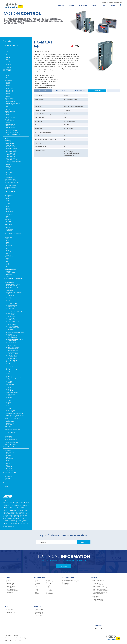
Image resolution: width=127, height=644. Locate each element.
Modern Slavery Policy (98, 594)
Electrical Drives (10, 583)
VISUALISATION (9, 447)
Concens (50, 583)
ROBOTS (6, 482)
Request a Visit (39, 611)
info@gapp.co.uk (118, 2)
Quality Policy (96, 596)
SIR (49, 592)
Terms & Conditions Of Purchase (100, 591)
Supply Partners (39, 577)
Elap (49, 585)
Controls (9, 580)
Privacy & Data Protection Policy (100, 592)
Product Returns (96, 583)
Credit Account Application (99, 585)
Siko (36, 592)
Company (94, 5)
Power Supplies (10, 585)
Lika (49, 588)
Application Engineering (98, 586)
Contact (113, 5)
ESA (36, 586)
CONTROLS (7, 70)
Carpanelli (50, 582)
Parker (49, 589)
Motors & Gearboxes (11, 586)
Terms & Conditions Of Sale (99, 589)
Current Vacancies (97, 582)
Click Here (63, 566)
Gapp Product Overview (98, 580)
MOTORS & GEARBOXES (12, 135)
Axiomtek (37, 582)
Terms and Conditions (11, 635)
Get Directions (39, 615)
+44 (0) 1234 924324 (107, 2)
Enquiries (97, 91)
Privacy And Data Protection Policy (15, 638)
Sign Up (84, 542)
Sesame (50, 591)
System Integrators (69, 577)
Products (61, 5)
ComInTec (38, 583)
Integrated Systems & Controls (71, 580)
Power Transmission (11, 589)
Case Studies (10, 611)
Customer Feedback (40, 614)
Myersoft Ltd (67, 583)
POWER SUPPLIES (9, 473)
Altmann (37, 580)
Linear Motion (10, 588)
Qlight (37, 591)
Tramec (37, 594)
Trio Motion (51, 594)
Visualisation (10, 582)
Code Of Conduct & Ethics (99, 601)
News (104, 5)
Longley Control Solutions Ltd (71, 582)
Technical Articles (11, 612)
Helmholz (37, 588)
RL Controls (67, 585)
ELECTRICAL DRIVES (10, 46)
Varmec (37, 595)
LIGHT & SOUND (9, 432)
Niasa (37, 589)
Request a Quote (39, 612)
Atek (49, 580)
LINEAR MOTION (9, 191)
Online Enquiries (39, 609)
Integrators (83, 5)
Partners (71, 5)
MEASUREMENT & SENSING (13, 279)
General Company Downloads (100, 588)
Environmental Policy (98, 599)
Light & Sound (10, 592)
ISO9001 (95, 598)
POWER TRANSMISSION (12, 233)
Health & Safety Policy (98, 595)
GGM (49, 586)
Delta (36, 585)
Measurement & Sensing (12, 591)
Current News (10, 609)
